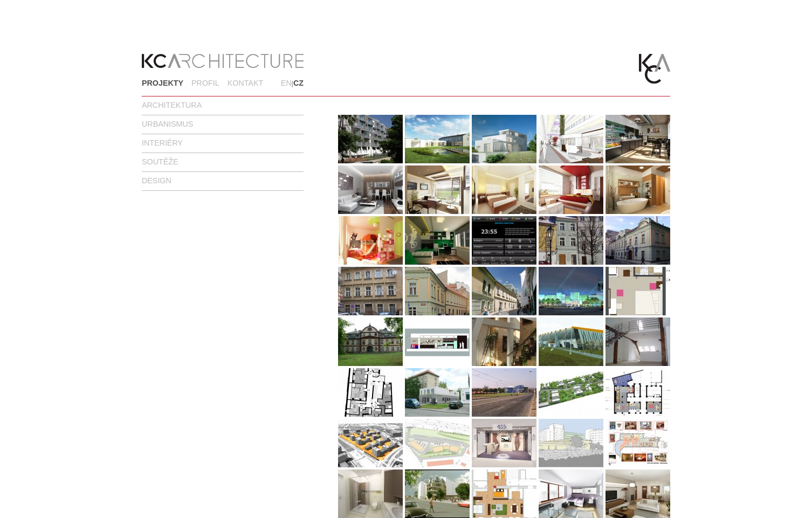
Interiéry (162, 143)
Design (157, 181)
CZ (298, 83)
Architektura (172, 105)
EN (286, 83)
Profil (205, 83)
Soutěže (160, 162)
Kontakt (245, 83)
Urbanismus (167, 124)
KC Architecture (223, 61)
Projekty (163, 83)
